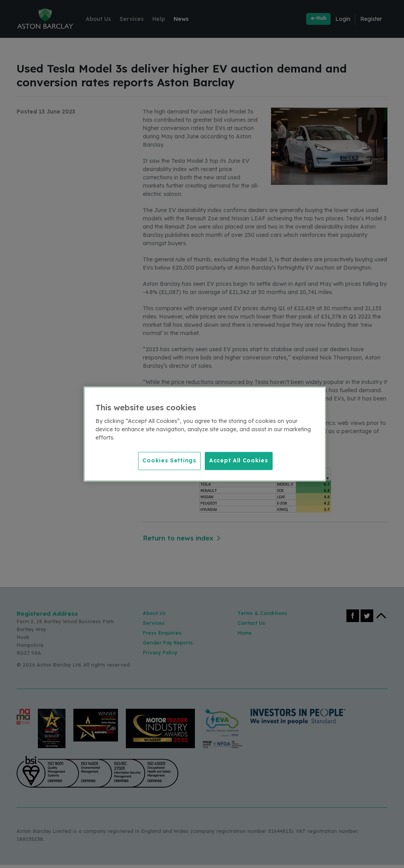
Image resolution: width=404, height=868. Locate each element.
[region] (205, 434)
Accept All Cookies (239, 460)
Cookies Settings (168, 460)
